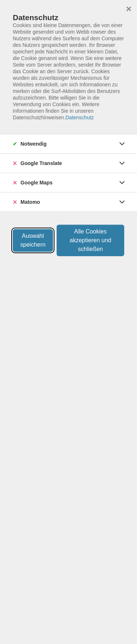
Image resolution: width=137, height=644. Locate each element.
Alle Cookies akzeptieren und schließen (91, 240)
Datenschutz (80, 117)
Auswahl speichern (33, 240)
